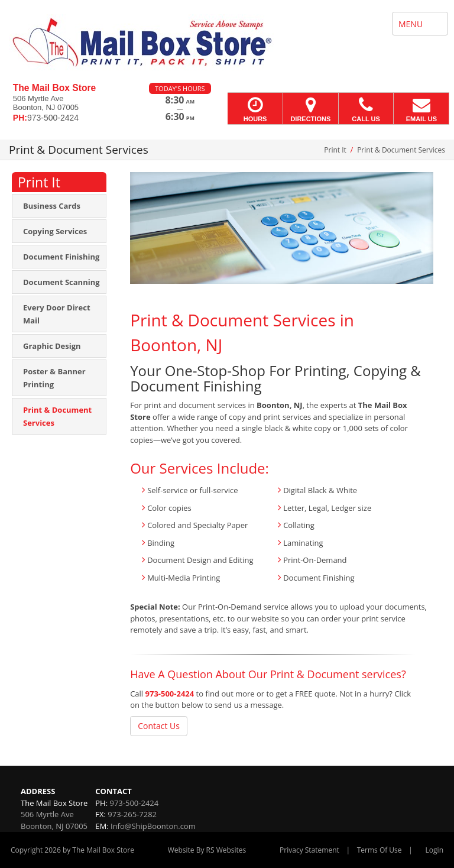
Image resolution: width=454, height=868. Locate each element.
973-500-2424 (170, 694)
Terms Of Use (380, 850)
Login (434, 850)
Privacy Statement (309, 850)
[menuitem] (59, 206)
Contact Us (159, 726)
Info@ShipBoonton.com (153, 826)
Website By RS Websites (207, 850)
